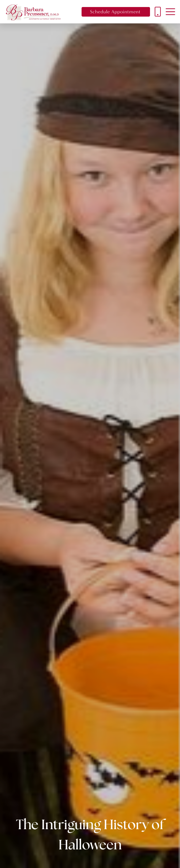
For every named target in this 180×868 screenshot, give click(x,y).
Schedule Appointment (115, 12)
